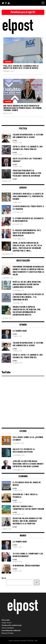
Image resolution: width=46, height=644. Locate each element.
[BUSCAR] (37, 582)
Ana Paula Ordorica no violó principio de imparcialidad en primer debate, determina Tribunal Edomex (23, 108)
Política (8, 62)
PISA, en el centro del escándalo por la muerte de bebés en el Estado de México (21, 67)
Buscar (4, 578)
